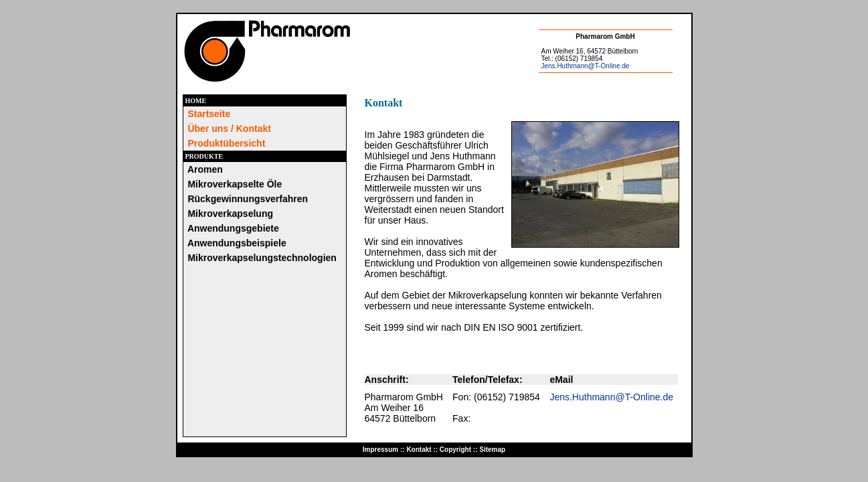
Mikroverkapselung (230, 214)
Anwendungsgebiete (233, 228)
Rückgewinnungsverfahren (248, 199)
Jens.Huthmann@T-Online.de (586, 66)
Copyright (455, 450)
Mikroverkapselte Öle (235, 184)
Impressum (380, 450)
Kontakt (419, 450)
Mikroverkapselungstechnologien (262, 258)
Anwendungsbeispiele (237, 243)
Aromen (205, 169)
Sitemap (492, 450)
